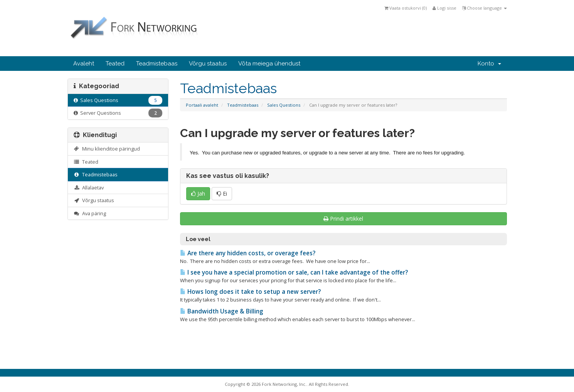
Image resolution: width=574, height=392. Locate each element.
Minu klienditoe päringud (107, 149)
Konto (489, 64)
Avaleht (84, 64)
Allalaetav (89, 188)
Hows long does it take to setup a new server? (250, 292)
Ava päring (90, 213)
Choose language (485, 8)
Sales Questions (284, 105)
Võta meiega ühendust (269, 64)
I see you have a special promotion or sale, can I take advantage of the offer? (294, 272)
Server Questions (118, 113)
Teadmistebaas (157, 64)
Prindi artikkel (343, 219)
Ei (222, 193)
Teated (115, 64)
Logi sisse (444, 8)
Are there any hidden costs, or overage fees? (248, 253)
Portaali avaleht (202, 105)
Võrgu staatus (208, 64)
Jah (198, 193)
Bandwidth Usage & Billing (222, 311)
